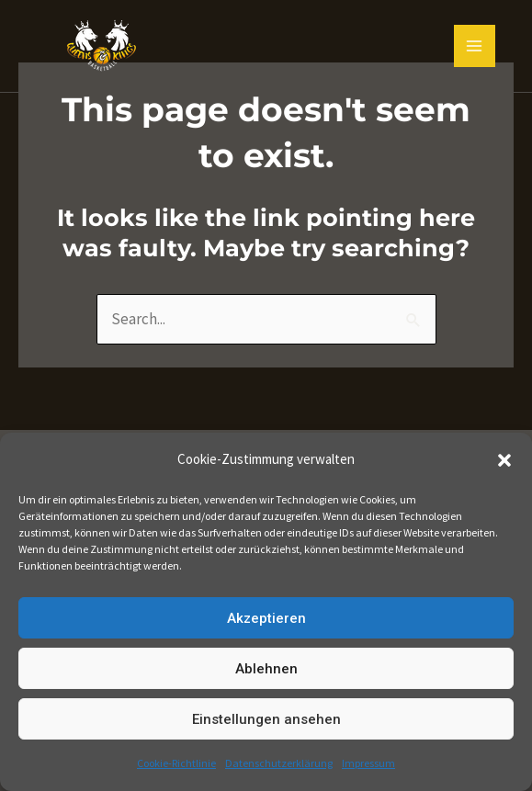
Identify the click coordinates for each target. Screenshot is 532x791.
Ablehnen (266, 669)
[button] (504, 460)
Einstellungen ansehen (266, 719)
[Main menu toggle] (475, 46)
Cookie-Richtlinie (176, 763)
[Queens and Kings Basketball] (101, 46)
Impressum (368, 763)
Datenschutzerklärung (279, 763)
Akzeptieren (266, 618)
